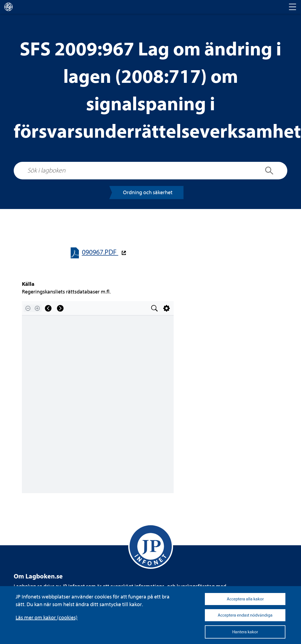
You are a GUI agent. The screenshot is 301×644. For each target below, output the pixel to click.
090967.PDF (100, 252)
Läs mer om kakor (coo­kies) (47, 618)
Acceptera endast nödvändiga (245, 615)
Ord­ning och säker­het (148, 192)
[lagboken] (8, 7)
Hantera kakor (245, 632)
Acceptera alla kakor (245, 599)
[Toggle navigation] (293, 7)
